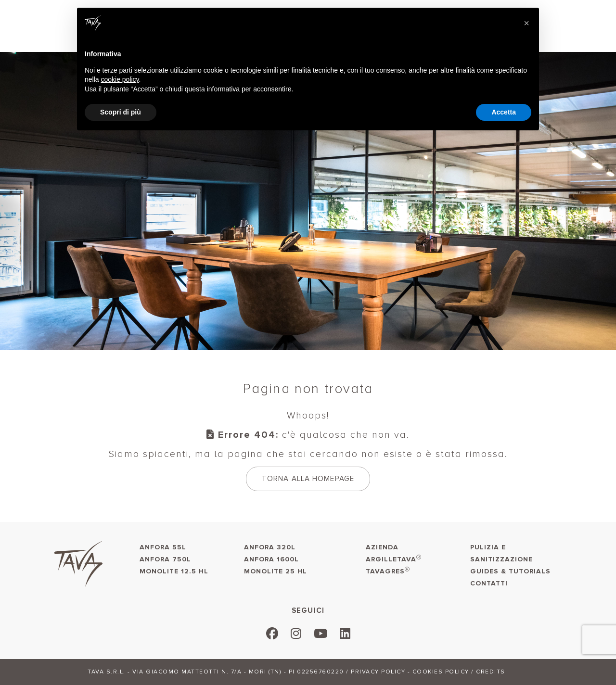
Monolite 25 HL (276, 571)
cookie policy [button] (120, 79)
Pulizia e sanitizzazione (501, 553)
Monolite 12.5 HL (174, 571)
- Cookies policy (438, 672)
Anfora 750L (165, 559)
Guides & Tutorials (510, 571)
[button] (526, 23)
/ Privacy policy (376, 672)
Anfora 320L (270, 547)
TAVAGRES (388, 571)
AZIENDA (382, 547)
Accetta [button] (504, 112)
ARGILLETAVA (394, 559)
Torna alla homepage (308, 479)
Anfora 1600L (271, 559)
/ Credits (488, 672)
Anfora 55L (163, 547)
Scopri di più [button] (121, 112)
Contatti (489, 583)
